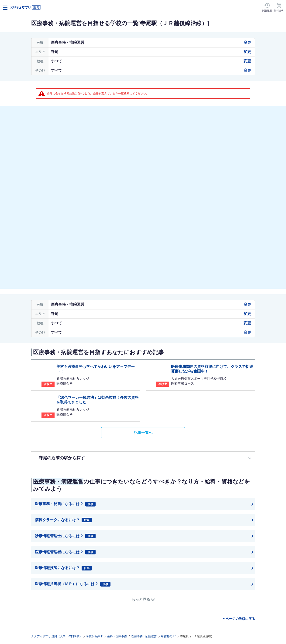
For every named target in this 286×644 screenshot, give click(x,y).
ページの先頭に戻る (240, 619)
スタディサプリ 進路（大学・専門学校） (57, 636)
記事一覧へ (143, 433)
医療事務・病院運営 (144, 636)
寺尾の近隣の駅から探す (62, 458)
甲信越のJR (168, 636)
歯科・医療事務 (117, 636)
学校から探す (94, 636)
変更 (247, 42)
